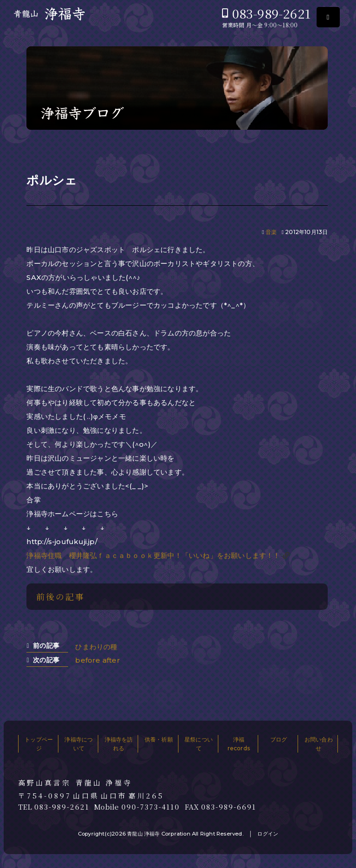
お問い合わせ (319, 744)
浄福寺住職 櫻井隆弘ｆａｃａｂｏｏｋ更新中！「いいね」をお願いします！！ (153, 555)
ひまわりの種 (96, 647)
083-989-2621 (271, 13)
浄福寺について (79, 744)
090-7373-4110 (151, 807)
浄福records (239, 744)
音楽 (271, 232)
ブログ (279, 739)
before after (97, 660)
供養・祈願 (159, 739)
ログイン (268, 834)
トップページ (39, 744)
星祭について (199, 744)
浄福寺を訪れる (119, 744)
